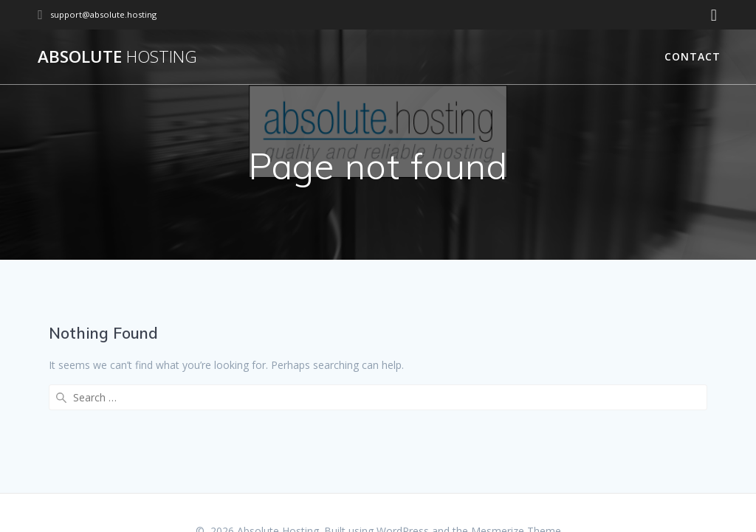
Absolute (117, 57)
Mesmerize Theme (516, 495)
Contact (693, 56)
